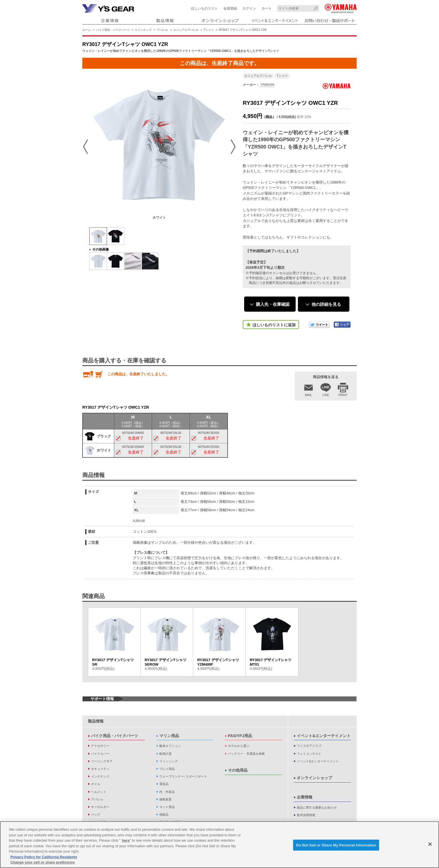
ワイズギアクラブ (309, 746)
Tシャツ (209, 30)
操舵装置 (165, 799)
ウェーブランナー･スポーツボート (183, 776)
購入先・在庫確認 (273, 304)
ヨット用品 (167, 807)
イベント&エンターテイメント (324, 736)
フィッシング (169, 761)
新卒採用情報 (306, 815)
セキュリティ (100, 769)
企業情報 (305, 797)
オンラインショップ (314, 778)
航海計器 (165, 754)
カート (267, 8)
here (126, 841)
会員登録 (230, 8)
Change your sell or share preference (43, 863)
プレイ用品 (167, 769)
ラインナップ (143, 30)
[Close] (430, 845)
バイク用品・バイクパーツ (113, 30)
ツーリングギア (102, 761)
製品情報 (96, 721)
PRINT (343, 395)
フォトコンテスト (309, 754)
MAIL (309, 395)
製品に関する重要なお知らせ (317, 807)
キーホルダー (100, 807)
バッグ (96, 814)
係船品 (164, 814)
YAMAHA (267, 85)
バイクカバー (100, 754)
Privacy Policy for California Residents (44, 858)
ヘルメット (99, 792)
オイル (96, 784)
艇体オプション (170, 746)
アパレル (162, 30)
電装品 (164, 784)
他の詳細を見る (326, 304)
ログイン (249, 8)
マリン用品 (169, 736)
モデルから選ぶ (239, 746)
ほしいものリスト (204, 8)
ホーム (87, 30)
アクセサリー (100, 746)
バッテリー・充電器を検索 (246, 754)
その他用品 (238, 770)
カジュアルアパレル (186, 30)
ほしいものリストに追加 (274, 325)
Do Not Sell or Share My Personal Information (336, 846)
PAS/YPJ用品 (240, 736)
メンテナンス (100, 776)
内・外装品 (167, 792)
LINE (326, 395)
